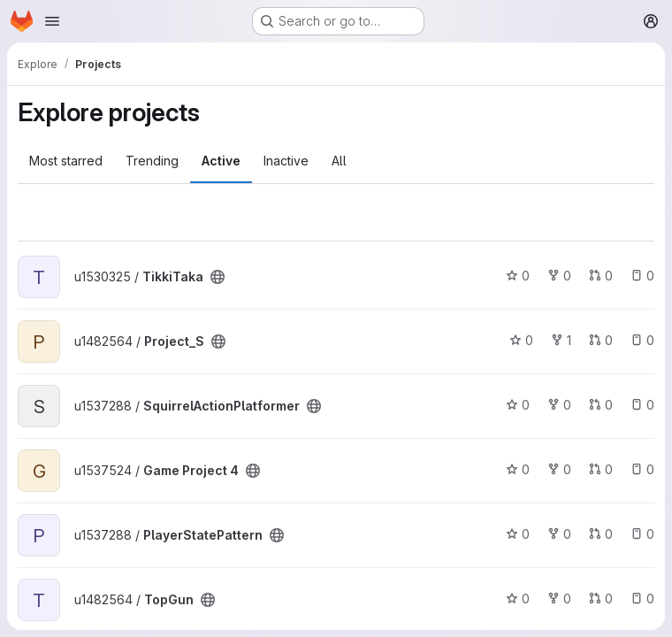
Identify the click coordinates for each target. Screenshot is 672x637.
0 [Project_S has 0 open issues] (642, 340)
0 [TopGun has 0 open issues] (642, 599)
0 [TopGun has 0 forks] (559, 599)
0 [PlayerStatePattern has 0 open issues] (642, 534)
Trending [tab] (152, 161)
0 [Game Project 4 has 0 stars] (518, 469)
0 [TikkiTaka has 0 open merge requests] (601, 276)
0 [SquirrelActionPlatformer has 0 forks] (559, 405)
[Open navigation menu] (52, 21)
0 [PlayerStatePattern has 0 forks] (559, 534)
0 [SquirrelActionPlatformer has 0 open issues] (642, 405)
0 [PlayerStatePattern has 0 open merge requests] (601, 534)
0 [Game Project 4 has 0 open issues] (642, 469)
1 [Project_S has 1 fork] (561, 340)
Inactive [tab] (286, 161)
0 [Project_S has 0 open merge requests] (601, 340)
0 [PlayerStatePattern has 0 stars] (518, 534)
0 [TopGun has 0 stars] (518, 599)
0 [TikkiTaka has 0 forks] (559, 276)
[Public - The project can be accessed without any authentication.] (218, 277)
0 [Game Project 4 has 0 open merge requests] (601, 469)
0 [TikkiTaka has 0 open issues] (642, 276)
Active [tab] (221, 161)
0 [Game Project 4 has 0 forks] (559, 469)
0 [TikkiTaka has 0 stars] (518, 276)
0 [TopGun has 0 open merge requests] (601, 599)
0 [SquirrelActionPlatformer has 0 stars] (518, 405)
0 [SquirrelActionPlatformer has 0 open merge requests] (601, 405)
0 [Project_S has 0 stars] (521, 340)
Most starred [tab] (66, 161)
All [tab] (339, 161)
